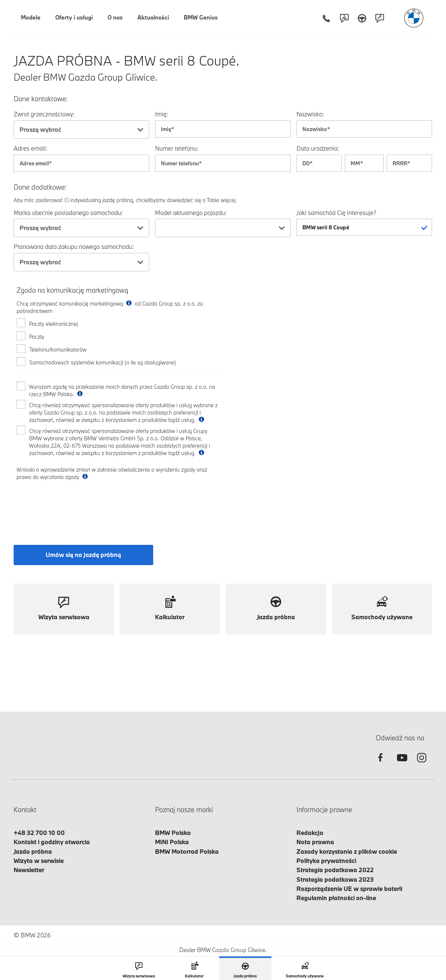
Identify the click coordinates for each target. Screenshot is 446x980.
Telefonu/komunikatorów (58, 350)
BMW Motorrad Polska (187, 851)
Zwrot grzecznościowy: (44, 114)
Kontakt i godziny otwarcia (52, 842)
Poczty (37, 337)
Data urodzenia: (318, 148)
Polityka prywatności (326, 861)
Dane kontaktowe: (41, 99)
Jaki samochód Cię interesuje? (336, 213)
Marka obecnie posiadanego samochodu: (68, 213)
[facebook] (380, 764)
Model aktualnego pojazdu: (191, 213)
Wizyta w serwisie (39, 861)
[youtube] (401, 764)
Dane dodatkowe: (40, 187)
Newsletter (29, 870)
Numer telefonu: (177, 148)
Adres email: (30, 148)
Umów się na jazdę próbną (83, 555)
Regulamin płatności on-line (336, 898)
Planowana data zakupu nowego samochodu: (74, 246)
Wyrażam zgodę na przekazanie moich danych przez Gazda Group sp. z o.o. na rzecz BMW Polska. (122, 390)
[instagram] (422, 764)
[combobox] (81, 130)
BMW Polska (173, 833)
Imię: (161, 114)
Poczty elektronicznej (53, 324)
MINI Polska (172, 842)
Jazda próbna (33, 851)
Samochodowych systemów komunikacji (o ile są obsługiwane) (103, 362)
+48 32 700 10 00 (39, 833)
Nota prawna (315, 842)
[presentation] (73, 506)
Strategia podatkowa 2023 (335, 879)
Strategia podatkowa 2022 (335, 870)
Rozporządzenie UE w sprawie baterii (349, 889)
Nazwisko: (310, 114)
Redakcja (310, 833)
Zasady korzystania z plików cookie (347, 851)
